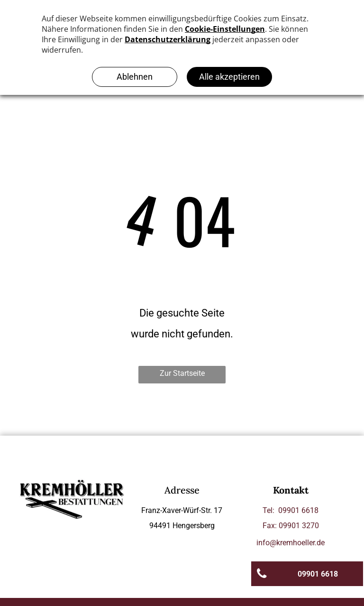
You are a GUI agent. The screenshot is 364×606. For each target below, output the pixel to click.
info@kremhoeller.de (291, 543)
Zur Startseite (182, 373)
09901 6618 (298, 510)
